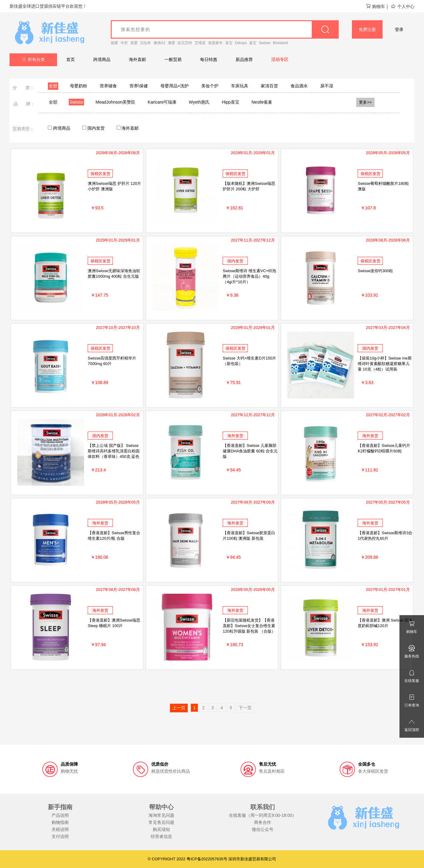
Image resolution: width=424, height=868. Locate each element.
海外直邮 (137, 59)
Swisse (265, 43)
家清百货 (269, 86)
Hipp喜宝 (231, 102)
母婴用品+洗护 (175, 86)
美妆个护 (210, 86)
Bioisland (281, 43)
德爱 (114, 43)
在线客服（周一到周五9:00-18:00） (263, 815)
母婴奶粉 (79, 86)
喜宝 (229, 43)
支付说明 (60, 836)
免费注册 (367, 29)
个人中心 (403, 6)
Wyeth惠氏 (199, 102)
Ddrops (241, 43)
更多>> (365, 102)
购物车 (375, 6)
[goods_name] (225, 29)
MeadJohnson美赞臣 (115, 102)
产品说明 (60, 815)
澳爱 (172, 43)
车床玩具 (240, 86)
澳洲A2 (159, 43)
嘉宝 (253, 43)
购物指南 (60, 822)
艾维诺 (200, 43)
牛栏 (124, 43)
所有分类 (33, 59)
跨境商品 (102, 59)
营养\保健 (139, 86)
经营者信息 (161, 836)
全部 (53, 86)
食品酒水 (299, 86)
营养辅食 (108, 86)
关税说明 (60, 829)
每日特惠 (209, 59)
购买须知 (161, 829)
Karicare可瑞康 (162, 102)
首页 (71, 59)
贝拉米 (145, 43)
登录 (399, 29)
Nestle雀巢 (262, 102)
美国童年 (215, 43)
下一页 (245, 708)
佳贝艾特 (185, 43)
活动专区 (280, 59)
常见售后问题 (161, 822)
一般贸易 (173, 59)
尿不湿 (327, 86)
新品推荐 (244, 59)
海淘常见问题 (161, 815)
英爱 (134, 43)
